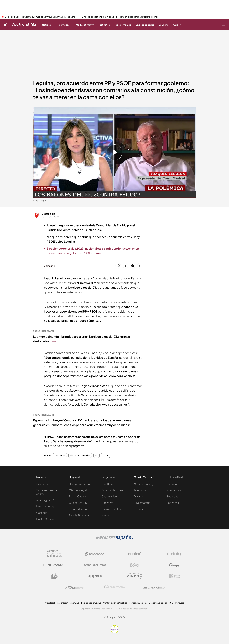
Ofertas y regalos (79, 490)
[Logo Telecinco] (95, 554)
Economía (173, 503)
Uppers (138, 509)
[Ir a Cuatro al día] (24, 25)
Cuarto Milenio (110, 496)
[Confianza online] (115, 632)
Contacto (180, 603)
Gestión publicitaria (158, 603)
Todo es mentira (111, 509)
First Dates (108, 484)
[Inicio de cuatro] (6, 25)
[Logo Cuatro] (135, 554)
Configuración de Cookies (115, 603)
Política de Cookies (138, 603)
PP (96, 455)
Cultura (171, 509)
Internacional (174, 490)
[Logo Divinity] (174, 554)
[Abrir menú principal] (224, 25)
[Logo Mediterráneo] (154, 587)
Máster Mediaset (46, 519)
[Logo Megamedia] (116, 617)
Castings (42, 513)
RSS (171, 603)
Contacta (42, 484)
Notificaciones (45, 506)
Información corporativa (68, 603)
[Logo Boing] (135, 565)
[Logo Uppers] (95, 576)
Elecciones (60, 455)
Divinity (138, 496)
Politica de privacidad (91, 603)
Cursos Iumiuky (78, 503)
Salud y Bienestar (79, 515)
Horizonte (107, 503)
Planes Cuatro (77, 496)
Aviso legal (50, 603)
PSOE (106, 455)
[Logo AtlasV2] (75, 587)
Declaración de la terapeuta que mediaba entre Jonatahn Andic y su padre (40, 17)
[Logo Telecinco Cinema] (135, 576)
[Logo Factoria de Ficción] (95, 565)
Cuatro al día (48, 214)
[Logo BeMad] (55, 576)
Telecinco (140, 490)
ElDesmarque (142, 503)
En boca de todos (112, 490)
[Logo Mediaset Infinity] (55, 554)
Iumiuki (106, 515)
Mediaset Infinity (144, 484)
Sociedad (173, 496)
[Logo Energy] (174, 565)
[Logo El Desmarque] (55, 565)
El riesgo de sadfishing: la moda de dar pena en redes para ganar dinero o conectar (121, 17)
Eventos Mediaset (80, 509)
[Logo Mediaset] (114, 539)
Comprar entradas (80, 484)
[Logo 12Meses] (174, 576)
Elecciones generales (80, 455)
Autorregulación (46, 500)
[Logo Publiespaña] (114, 587)
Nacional (172, 484)
